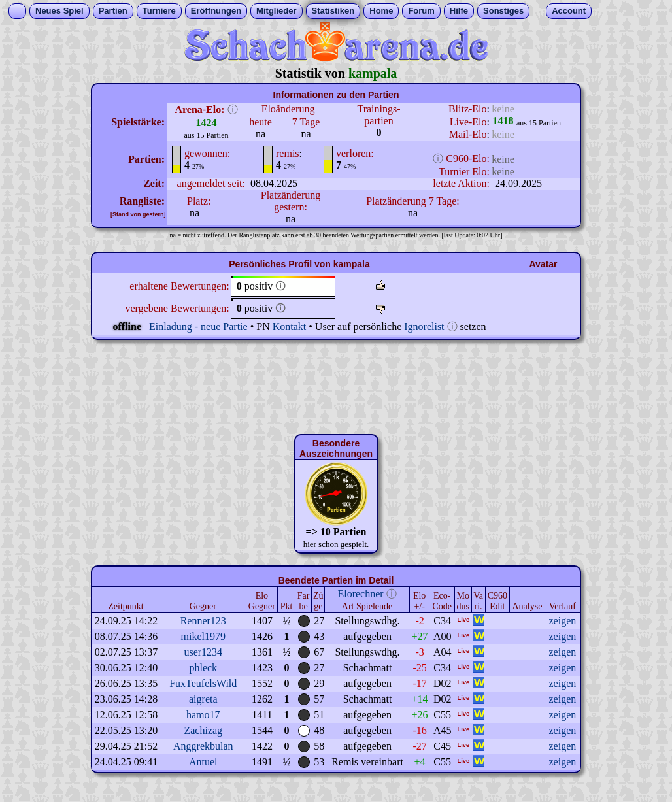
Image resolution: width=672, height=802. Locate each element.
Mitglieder (276, 11)
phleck (203, 668)
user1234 (203, 652)
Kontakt (290, 326)
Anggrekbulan (203, 746)
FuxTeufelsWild (203, 683)
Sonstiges (503, 11)
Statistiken (333, 11)
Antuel (203, 762)
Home (381, 11)
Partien (113, 11)
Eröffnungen (216, 11)
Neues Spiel (59, 11)
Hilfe (459, 11)
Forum (421, 11)
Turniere (159, 11)
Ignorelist (424, 326)
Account (569, 11)
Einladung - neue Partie (198, 326)
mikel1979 (203, 636)
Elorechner (360, 594)
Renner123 (203, 621)
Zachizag (203, 730)
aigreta (203, 699)
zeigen (562, 621)
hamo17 (203, 715)
